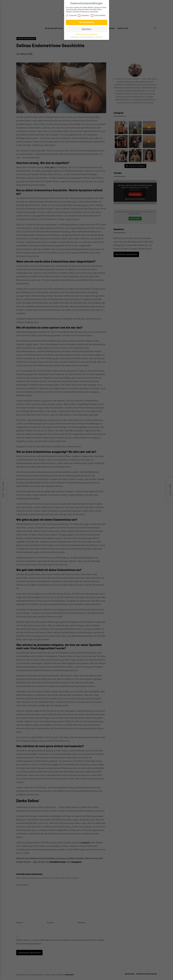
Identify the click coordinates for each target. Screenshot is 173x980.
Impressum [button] (99, 35)
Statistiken (84, 14)
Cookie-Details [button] (75, 35)
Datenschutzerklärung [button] (88, 35)
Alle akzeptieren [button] (86, 21)
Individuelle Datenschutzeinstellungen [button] (86, 33)
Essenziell (71, 14)
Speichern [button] (86, 28)
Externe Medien (98, 14)
